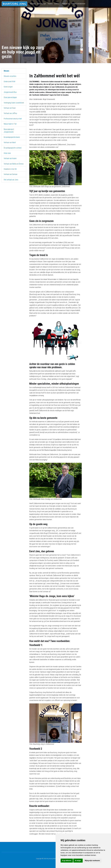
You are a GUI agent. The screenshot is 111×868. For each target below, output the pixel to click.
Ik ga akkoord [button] (67, 861)
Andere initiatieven (78, 4)
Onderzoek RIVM (10, 81)
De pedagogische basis (12, 137)
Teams (50, 4)
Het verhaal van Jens (11, 180)
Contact (57, 4)
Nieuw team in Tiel (10, 124)
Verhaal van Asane (10, 158)
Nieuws (33, 4)
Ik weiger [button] (78, 861)
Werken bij (66, 4)
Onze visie (7, 153)
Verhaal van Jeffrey (10, 113)
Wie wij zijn (41, 4)
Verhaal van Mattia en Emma (14, 164)
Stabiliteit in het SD (10, 169)
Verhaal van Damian (11, 174)
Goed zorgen (8, 87)
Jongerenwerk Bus (10, 92)
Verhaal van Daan (10, 108)
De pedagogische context (13, 148)
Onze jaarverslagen (10, 97)
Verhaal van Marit (10, 142)
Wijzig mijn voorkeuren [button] (92, 861)
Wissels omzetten (10, 76)
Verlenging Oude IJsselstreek (14, 103)
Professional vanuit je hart (13, 119)
